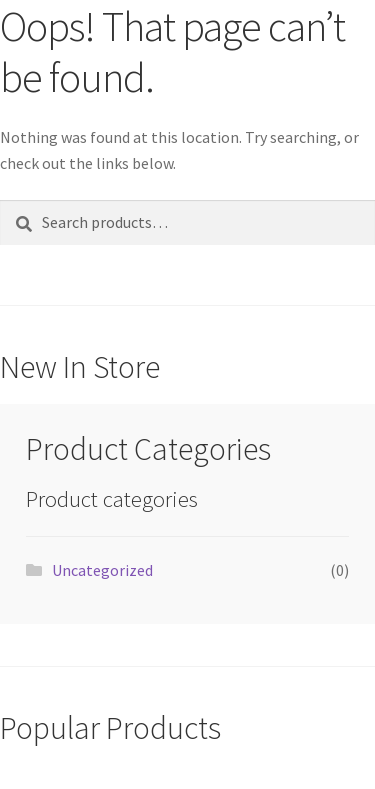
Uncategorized (102, 570)
